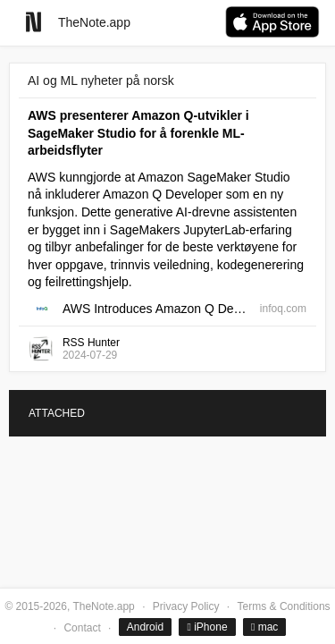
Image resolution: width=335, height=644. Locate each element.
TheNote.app (94, 22)
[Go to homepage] (33, 22)
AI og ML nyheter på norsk (101, 80)
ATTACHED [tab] (57, 413)
